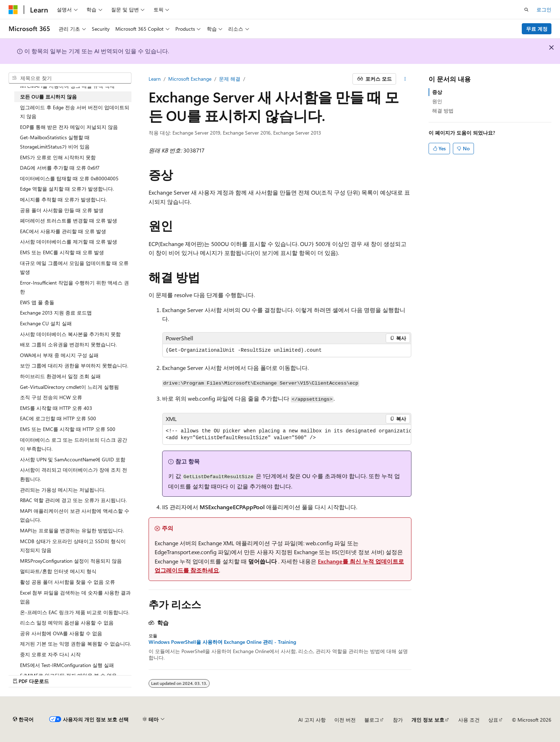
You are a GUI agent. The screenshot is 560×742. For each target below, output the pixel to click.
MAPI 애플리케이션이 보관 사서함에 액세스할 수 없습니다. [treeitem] (75, 515)
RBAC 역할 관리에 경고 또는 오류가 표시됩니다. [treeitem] (73, 500)
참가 (398, 720)
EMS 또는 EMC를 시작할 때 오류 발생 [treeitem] (62, 252)
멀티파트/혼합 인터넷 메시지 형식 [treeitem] (58, 571)
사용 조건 (469, 720)
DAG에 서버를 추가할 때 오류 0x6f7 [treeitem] (60, 168)
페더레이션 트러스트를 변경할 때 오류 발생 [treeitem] (69, 220)
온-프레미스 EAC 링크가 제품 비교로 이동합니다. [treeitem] (75, 612)
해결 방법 (443, 111)
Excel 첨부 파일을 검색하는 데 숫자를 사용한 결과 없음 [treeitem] (75, 597)
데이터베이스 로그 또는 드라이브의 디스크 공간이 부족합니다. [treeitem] (74, 444)
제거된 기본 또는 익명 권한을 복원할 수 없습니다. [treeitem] (76, 644)
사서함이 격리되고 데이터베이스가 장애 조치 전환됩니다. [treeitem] (74, 474)
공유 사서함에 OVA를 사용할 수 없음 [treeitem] (61, 633)
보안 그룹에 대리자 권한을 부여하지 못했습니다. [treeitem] (74, 365)
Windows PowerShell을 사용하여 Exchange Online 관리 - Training (222, 642)
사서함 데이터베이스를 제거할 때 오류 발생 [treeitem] (69, 242)
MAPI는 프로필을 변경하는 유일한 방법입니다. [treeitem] (72, 530)
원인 (437, 101)
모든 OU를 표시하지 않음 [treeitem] (48, 97)
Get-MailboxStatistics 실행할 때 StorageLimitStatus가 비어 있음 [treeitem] (55, 142)
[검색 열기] (526, 10)
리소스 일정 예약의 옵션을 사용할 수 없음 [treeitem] (67, 623)
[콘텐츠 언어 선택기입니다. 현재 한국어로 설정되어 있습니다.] (23, 720)
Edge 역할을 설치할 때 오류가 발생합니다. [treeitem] (67, 189)
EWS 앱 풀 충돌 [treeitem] (37, 302)
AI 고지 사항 (312, 720)
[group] (287, 435)
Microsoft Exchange (190, 79)
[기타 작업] (405, 79)
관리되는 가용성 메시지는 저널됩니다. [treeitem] (63, 490)
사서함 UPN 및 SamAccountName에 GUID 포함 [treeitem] (73, 459)
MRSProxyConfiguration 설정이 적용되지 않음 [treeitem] (71, 561)
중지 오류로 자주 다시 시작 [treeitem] (50, 654)
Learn (155, 79)
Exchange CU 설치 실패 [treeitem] (46, 323)
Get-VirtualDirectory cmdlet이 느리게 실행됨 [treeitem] (69, 387)
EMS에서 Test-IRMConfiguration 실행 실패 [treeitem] (67, 665)
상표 (493, 720)
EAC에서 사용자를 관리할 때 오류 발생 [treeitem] (63, 231)
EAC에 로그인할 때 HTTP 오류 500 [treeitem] (58, 418)
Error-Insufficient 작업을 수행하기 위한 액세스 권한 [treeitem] (74, 287)
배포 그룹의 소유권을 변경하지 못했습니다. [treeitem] (68, 344)
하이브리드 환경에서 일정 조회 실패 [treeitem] (60, 376)
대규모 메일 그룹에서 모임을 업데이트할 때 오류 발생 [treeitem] (74, 268)
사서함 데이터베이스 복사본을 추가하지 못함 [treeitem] (70, 334)
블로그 (372, 720)
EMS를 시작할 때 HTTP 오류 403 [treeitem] (56, 408)
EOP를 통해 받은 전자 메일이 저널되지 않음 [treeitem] (69, 127)
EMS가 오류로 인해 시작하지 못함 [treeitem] (58, 157)
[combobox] (70, 78)
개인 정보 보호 (428, 720)
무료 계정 (537, 29)
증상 (437, 92)
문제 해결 (230, 79)
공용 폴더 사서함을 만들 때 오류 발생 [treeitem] (62, 210)
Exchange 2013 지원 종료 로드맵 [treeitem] (56, 313)
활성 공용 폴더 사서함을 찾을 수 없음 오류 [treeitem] (67, 582)
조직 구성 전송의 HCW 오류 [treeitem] (51, 397)
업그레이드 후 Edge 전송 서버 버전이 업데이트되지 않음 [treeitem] (75, 112)
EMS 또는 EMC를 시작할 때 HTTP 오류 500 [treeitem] (68, 429)
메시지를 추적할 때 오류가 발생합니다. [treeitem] (63, 199)
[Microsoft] (13, 10)
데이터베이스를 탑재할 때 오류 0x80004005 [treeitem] (69, 178)
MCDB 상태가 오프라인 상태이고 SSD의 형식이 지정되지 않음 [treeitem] (73, 546)
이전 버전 (345, 720)
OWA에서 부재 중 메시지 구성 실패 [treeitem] (59, 355)
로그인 (544, 9)
